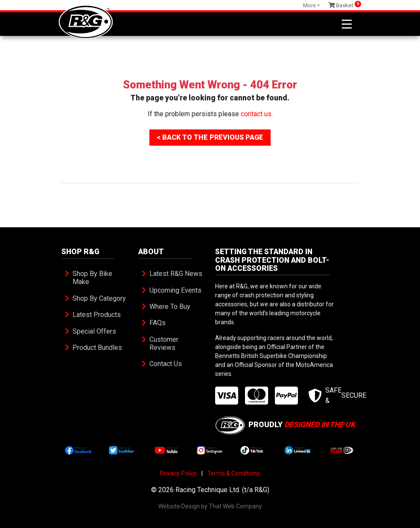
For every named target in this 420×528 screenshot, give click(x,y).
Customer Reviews (165, 343)
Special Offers (94, 331)
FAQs (157, 323)
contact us (256, 114)
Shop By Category (99, 298)
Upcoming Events (175, 290)
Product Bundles (97, 348)
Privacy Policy (178, 473)
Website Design (179, 506)
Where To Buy (170, 307)
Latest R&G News (176, 274)
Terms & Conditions (234, 473)
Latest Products (97, 315)
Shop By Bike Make (93, 278)
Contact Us (166, 364)
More (309, 5)
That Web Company (235, 506)
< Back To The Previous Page (210, 137)
